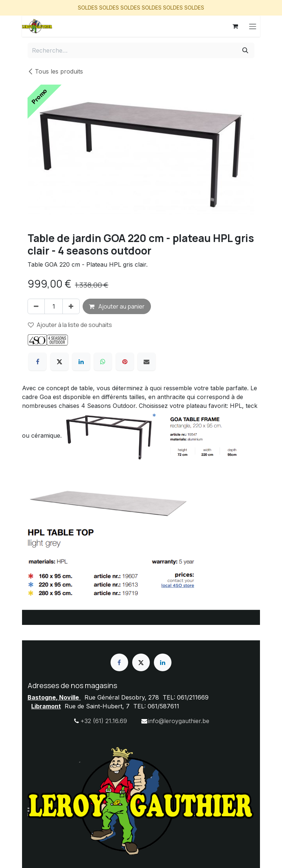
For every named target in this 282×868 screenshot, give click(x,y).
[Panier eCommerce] (235, 26)
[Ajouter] (71, 306)
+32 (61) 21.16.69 (104, 721)
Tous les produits (55, 71)
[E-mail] (147, 362)
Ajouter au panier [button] (117, 306)
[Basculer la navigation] (253, 26)
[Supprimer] (36, 306)
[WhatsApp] (103, 362)
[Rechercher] (245, 50)
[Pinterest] (125, 362)
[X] (59, 362)
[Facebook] (37, 362)
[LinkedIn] (81, 362)
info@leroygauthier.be (179, 721)
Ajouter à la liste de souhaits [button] (70, 325)
